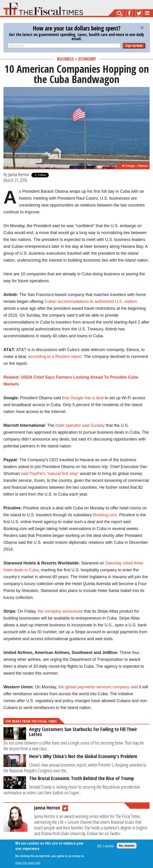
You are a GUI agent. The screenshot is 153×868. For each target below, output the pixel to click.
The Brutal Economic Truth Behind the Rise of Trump (82, 778)
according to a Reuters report (55, 357)
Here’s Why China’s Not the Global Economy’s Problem (83, 756)
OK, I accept (105, 846)
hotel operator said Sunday (80, 425)
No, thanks (127, 846)
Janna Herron (19, 174)
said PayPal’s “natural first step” (50, 474)
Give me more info (28, 863)
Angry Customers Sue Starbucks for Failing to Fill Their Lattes (83, 731)
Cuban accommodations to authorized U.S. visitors (91, 301)
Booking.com (105, 515)
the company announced (60, 611)
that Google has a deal (83, 398)
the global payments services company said (98, 687)
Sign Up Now (134, 46)
